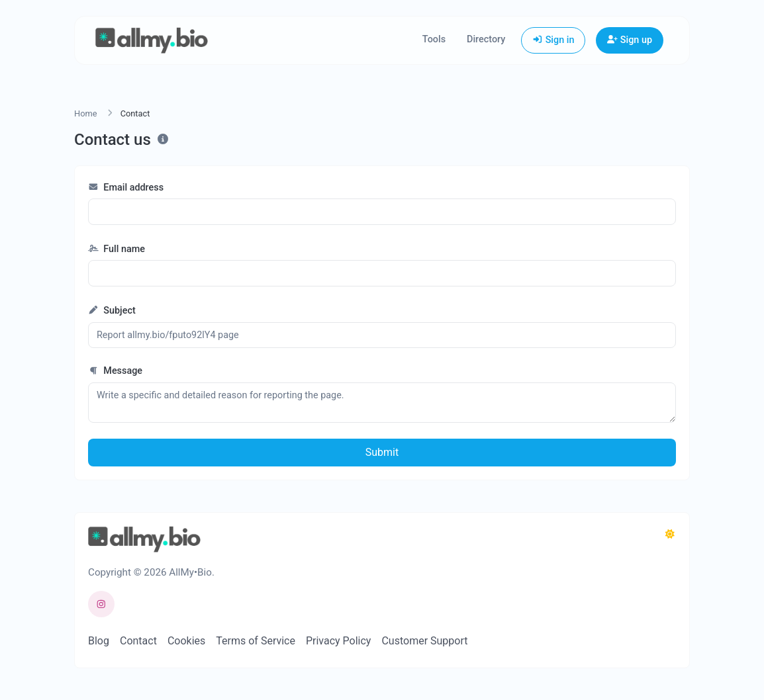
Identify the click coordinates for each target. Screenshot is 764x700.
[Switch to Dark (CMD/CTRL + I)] (670, 535)
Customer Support (424, 641)
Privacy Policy (339, 641)
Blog (99, 641)
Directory (486, 39)
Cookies (186, 641)
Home (85, 113)
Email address (126, 188)
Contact (138, 641)
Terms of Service (256, 641)
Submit (382, 452)
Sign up (630, 40)
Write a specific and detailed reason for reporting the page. (382, 403)
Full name (117, 249)
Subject (112, 311)
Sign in (553, 40)
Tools (434, 39)
